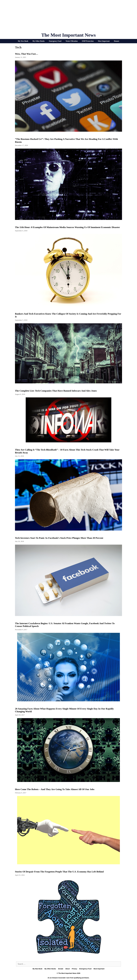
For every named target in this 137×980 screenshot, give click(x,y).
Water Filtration (72, 41)
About (67, 969)
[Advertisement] (68, 17)
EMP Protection (88, 41)
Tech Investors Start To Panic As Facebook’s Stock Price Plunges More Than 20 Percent (59, 538)
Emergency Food (55, 41)
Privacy (74, 969)
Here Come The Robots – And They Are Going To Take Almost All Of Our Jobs (55, 789)
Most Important (104, 41)
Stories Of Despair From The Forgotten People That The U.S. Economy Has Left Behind (59, 872)
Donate (117, 41)
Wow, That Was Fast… (27, 54)
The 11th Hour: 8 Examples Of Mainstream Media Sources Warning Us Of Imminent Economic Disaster (67, 227)
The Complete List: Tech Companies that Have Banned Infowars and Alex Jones (56, 391)
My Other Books (39, 41)
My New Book (23, 41)
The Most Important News (69, 35)
